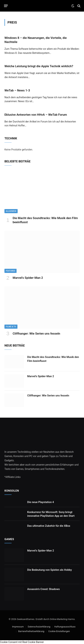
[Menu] (6, 6)
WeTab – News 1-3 (17, 90)
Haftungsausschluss (65, 627)
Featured (10, 271)
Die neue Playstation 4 (41, 502)
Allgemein (11, 211)
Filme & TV (11, 327)
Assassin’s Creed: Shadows (44, 589)
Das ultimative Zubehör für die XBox (49, 526)
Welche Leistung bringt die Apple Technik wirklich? (39, 66)
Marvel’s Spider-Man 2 (28, 278)
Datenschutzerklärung (39, 627)
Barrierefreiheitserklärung (31, 631)
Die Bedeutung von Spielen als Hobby (49, 570)
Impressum (18, 627)
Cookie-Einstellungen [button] (59, 631)
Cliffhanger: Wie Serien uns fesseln (36, 333)
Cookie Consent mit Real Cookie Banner (22, 642)
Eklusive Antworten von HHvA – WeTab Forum (36, 115)
